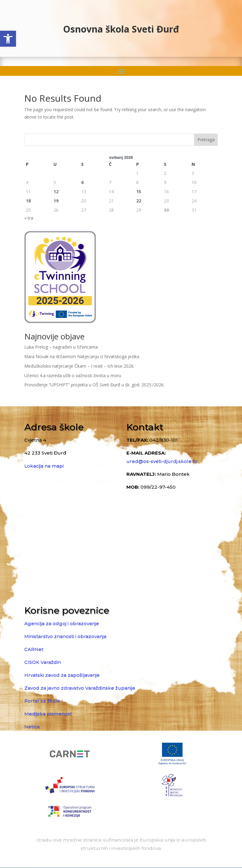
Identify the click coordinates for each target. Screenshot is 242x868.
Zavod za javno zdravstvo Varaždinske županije (80, 688)
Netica (32, 727)
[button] (8, 39)
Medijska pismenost (48, 714)
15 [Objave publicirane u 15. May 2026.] (139, 192)
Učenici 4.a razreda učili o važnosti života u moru (73, 375)
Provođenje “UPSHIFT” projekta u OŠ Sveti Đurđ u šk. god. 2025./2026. (94, 385)
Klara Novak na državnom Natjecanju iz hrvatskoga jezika (82, 356)
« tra (29, 218)
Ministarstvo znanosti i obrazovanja (65, 636)
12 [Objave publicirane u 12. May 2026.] (56, 192)
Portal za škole (42, 701)
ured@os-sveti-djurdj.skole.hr (162, 461)
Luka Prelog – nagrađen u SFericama (61, 347)
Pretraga (206, 140)
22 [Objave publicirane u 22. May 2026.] (139, 201)
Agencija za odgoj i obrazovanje (62, 623)
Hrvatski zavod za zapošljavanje (62, 675)
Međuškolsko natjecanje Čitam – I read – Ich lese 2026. (79, 366)
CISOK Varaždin (43, 662)
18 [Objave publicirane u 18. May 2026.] (28, 201)
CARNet (34, 649)
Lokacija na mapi (44, 466)
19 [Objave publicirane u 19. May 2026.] (56, 201)
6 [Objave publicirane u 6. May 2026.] (82, 182)
